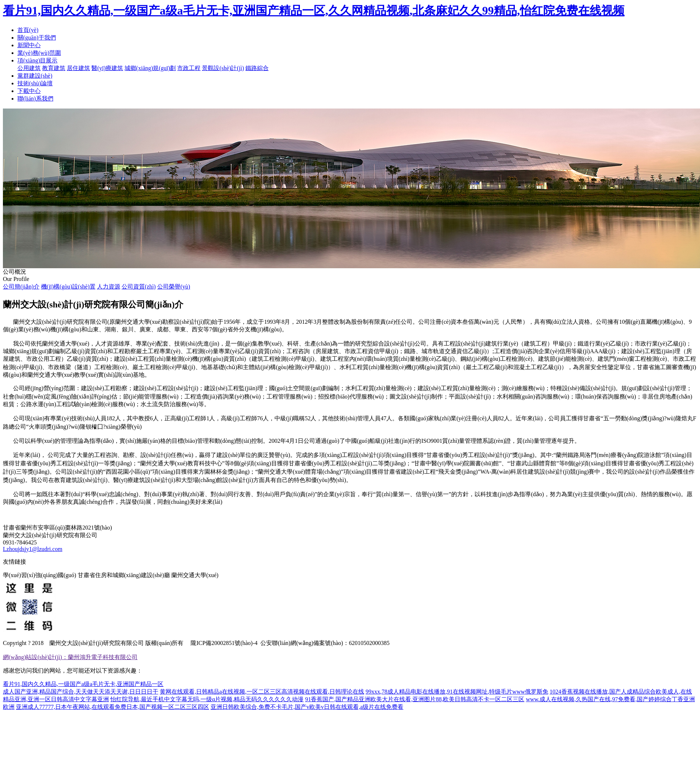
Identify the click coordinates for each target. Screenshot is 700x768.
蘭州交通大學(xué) (195, 575)
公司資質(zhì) (139, 287)
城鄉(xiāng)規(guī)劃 (150, 68)
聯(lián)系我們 (35, 99)
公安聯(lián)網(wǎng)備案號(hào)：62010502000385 (325, 643)
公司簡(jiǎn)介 (21, 287)
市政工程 (189, 68)
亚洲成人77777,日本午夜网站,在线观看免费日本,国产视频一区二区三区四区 (113, 707)
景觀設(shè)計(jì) (223, 68)
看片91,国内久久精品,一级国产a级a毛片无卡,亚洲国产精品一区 (83, 684)
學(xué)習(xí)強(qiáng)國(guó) (40, 575)
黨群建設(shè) (35, 76)
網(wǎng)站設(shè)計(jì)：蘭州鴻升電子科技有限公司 (70, 657)
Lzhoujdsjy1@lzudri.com (33, 549)
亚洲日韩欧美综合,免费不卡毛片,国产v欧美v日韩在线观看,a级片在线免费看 (307, 707)
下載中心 (29, 91)
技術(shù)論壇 (35, 83)
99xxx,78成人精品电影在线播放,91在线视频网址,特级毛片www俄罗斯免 (457, 692)
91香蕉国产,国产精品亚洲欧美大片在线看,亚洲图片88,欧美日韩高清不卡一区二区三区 (415, 699)
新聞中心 (29, 45)
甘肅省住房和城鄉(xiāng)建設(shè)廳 (124, 575)
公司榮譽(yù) (174, 287)
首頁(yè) (28, 30)
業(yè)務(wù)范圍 (39, 53)
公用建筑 (29, 68)
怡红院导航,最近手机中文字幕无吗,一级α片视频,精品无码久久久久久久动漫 (207, 699)
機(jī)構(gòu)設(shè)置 (68, 287)
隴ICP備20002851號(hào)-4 (223, 643)
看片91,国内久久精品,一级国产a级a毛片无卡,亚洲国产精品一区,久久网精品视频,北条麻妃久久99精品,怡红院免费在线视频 (314, 11)
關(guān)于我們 (37, 38)
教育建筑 (54, 68)
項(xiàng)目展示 (37, 60)
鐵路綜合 (257, 68)
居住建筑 (78, 68)
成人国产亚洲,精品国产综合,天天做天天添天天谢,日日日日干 (81, 692)
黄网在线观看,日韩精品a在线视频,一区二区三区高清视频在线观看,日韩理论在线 (262, 692)
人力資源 (109, 287)
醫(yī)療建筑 (107, 68)
